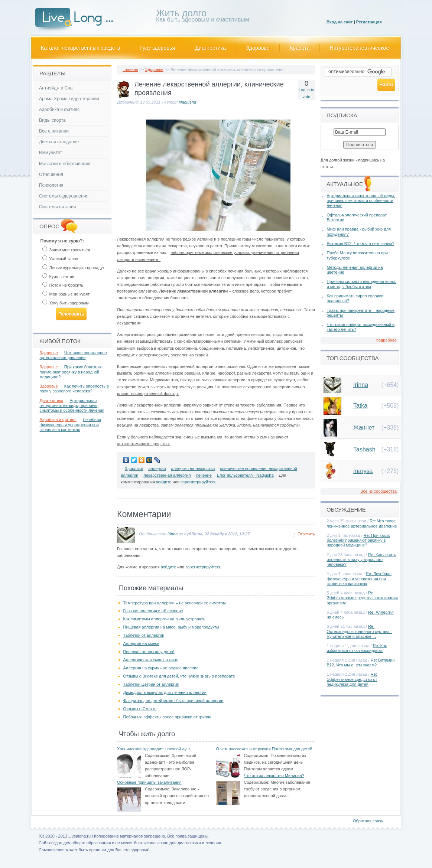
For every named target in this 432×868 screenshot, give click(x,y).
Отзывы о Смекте (140, 709)
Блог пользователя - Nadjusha (245, 475)
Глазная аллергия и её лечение (153, 611)
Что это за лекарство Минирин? (274, 776)
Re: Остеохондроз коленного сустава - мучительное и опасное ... (360, 631)
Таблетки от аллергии (144, 635)
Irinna (173, 534)
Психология (51, 185)
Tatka (360, 406)
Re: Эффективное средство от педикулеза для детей (352, 679)
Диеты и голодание (59, 142)
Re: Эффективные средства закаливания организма (363, 598)
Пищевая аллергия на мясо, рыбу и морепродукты (171, 627)
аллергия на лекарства (193, 469)
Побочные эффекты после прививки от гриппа (167, 717)
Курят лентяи (59, 277)
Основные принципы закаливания (149, 782)
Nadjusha (188, 102)
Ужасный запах (60, 259)
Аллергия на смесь (141, 643)
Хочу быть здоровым (66, 303)
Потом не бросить (63, 285)
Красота (300, 48)
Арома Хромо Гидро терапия (69, 99)
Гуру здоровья (157, 48)
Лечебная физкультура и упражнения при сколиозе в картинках (71, 424)
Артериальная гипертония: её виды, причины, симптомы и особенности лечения (72, 405)
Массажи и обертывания (65, 164)
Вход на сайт (340, 22)
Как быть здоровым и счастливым (203, 17)
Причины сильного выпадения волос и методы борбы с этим (362, 284)
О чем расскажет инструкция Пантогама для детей (264, 749)
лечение (204, 475)
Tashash (364, 449)
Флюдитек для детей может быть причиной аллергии (173, 701)
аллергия (157, 469)
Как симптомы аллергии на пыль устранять (164, 619)
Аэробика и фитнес (59, 110)
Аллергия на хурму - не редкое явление (161, 668)
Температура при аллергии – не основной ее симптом (175, 603)
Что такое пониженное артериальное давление (73, 355)
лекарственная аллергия (167, 475)
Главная (130, 69)
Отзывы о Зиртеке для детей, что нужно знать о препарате (179, 676)
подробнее (386, 340)
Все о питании (54, 131)
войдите (164, 482)
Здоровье (258, 48)
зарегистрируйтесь (198, 482)
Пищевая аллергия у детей (149, 652)
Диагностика (210, 48)
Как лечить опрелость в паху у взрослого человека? (74, 389)
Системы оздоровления (64, 196)
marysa (363, 471)
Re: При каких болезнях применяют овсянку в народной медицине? (358, 540)
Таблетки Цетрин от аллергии (151, 684)
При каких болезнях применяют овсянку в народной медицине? (71, 372)
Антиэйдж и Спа (56, 88)
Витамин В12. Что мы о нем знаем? (361, 244)
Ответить (306, 534)
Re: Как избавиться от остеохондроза (357, 648)
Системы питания (57, 207)
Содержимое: (158, 756)
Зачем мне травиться (66, 250)
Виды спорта (52, 120)
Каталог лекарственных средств (80, 48)
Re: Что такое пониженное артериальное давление (362, 523)
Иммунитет (51, 153)
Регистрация (369, 22)
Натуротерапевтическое (360, 48)
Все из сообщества (379, 491)
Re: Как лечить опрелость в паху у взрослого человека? (362, 559)
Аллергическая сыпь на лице (151, 660)
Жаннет (364, 428)
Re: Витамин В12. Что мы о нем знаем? (361, 663)
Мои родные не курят (66, 294)
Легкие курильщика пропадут (74, 268)
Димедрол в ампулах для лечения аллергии (165, 692)
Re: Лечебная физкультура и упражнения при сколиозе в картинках (359, 578)
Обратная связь (368, 821)
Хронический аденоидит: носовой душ (153, 749)
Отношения (51, 174)
